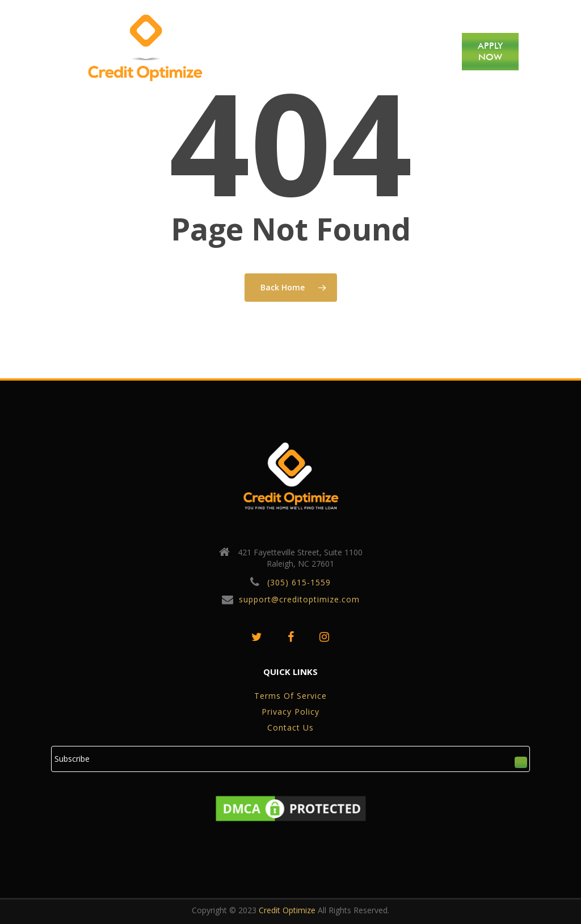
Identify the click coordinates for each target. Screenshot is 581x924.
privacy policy (290, 712)
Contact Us (290, 727)
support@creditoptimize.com (299, 599)
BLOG (385, 51)
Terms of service (290, 696)
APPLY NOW (490, 51)
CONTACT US (429, 51)
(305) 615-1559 (299, 582)
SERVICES (343, 51)
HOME (258, 51)
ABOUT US (298, 51)
